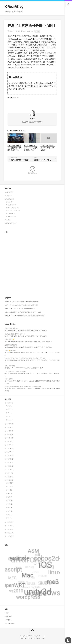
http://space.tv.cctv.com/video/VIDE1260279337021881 (30, 39)
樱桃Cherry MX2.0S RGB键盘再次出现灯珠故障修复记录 (15, 148)
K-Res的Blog (14, 7)
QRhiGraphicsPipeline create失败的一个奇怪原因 (48, 148)
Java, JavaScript (12, 211)
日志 (8, 196)
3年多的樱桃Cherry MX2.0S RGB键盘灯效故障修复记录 (31, 148)
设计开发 (9, 199)
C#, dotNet (11, 205)
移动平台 (10, 216)
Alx (43, 638)
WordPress (31, 638)
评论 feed (9, 620)
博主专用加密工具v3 (33, 86)
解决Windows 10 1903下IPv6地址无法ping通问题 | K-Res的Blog (26, 368)
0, (24, 31)
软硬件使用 (10, 223)
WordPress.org (11, 624)
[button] (68, 640)
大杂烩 (37, 31)
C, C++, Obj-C (11, 208)
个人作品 (10, 213)
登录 (8, 613)
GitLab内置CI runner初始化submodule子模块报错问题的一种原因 (25, 316)
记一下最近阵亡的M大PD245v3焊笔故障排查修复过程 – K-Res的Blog (27, 331)
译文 (8, 220)
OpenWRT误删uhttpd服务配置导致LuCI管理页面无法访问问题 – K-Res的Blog (29, 342)
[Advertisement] (12, 262)
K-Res (31, 31)
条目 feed (9, 616)
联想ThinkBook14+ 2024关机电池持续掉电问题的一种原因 (24, 312)
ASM (9, 202)
